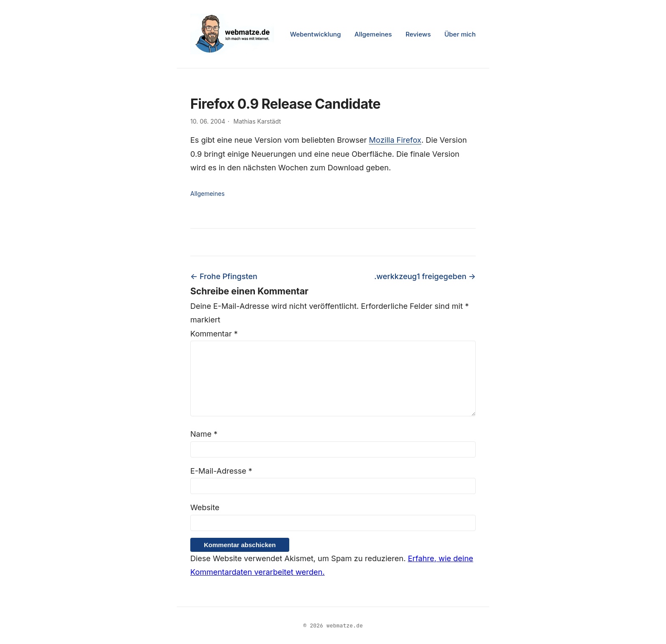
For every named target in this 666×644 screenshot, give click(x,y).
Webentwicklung (316, 34)
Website (205, 507)
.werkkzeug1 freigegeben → (425, 276)
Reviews (418, 34)
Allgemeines (373, 34)
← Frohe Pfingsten (224, 276)
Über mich (460, 34)
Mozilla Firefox (395, 140)
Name (204, 434)
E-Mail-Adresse (221, 471)
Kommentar (214, 334)
